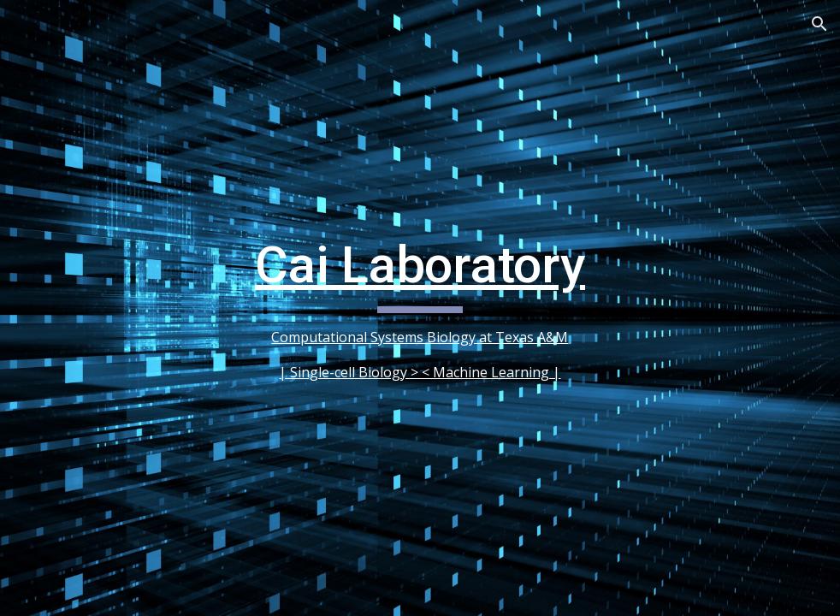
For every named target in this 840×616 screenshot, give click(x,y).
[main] (420, 308)
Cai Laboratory (420, 265)
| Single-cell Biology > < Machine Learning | (420, 372)
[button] (819, 24)
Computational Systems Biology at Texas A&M (420, 337)
